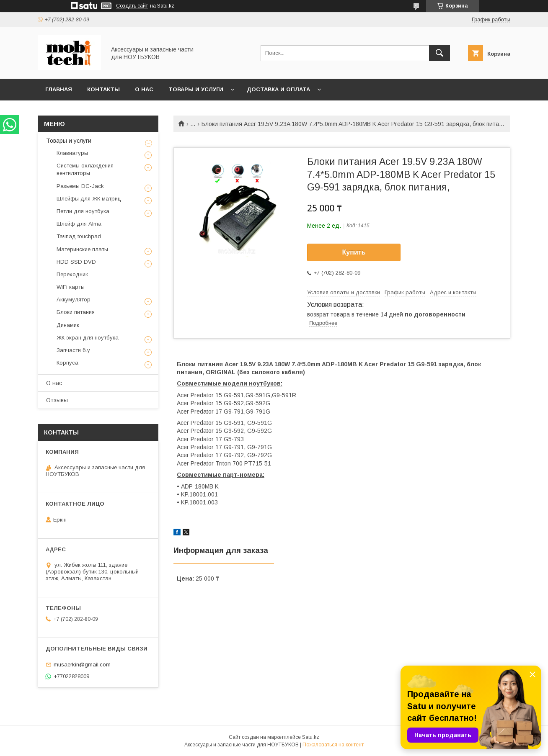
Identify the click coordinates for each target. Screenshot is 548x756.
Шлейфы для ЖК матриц (89, 199)
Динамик (68, 325)
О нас (144, 89)
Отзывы (57, 400)
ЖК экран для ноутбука (88, 338)
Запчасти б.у (73, 350)
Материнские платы (82, 249)
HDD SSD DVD (76, 262)
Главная (59, 89)
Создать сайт (132, 6)
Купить (354, 252)
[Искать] (439, 53)
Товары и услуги (196, 89)
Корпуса (67, 363)
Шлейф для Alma (79, 224)
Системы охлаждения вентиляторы (85, 169)
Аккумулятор (74, 300)
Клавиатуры (72, 153)
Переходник (72, 274)
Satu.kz (311, 737)
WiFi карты (71, 287)
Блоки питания (76, 312)
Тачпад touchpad (79, 236)
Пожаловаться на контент (333, 745)
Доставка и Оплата (278, 89)
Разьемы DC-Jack (80, 186)
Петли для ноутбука (83, 211)
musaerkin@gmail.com (82, 665)
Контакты (103, 89)
